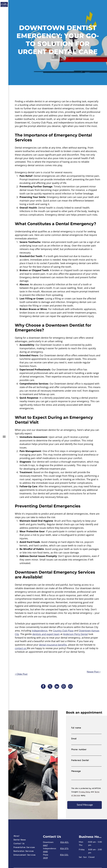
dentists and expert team (46, 634)
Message (76, 771)
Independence (40, 631)
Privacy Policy (85, 792)
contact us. (21, 648)
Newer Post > (94, 672)
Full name (76, 728)
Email (74, 739)
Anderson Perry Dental (75, 634)
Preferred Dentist (80, 760)
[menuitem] (28, 836)
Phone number (79, 750)
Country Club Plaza (63, 631)
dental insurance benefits (53, 645)
